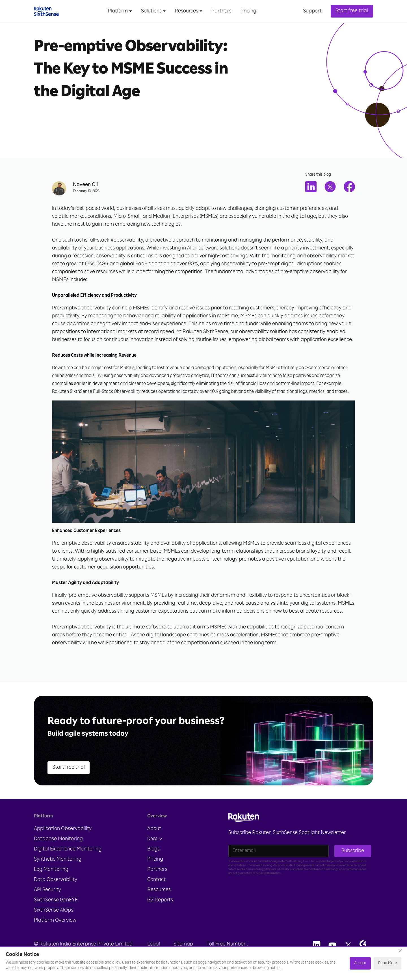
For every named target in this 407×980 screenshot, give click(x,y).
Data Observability (56, 880)
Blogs (153, 849)
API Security (47, 890)
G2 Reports (160, 900)
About (154, 829)
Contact (156, 880)
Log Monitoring (51, 870)
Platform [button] (118, 11)
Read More (387, 963)
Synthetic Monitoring (58, 860)
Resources (159, 890)
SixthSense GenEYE (56, 900)
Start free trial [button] (352, 11)
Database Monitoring (58, 839)
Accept (360, 963)
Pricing (248, 11)
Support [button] (312, 11)
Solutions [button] (151, 11)
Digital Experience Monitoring (68, 849)
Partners (221, 11)
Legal (154, 944)
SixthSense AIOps (54, 910)
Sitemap (183, 944)
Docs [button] (155, 839)
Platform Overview (55, 921)
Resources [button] (186, 11)
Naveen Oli (85, 185)
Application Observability (63, 829)
